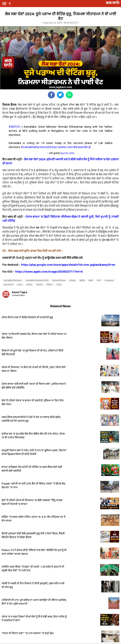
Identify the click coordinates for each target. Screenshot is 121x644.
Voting (72, 280)
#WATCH (14, 127)
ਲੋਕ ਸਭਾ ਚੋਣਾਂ (9, 285)
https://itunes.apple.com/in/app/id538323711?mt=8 (49, 272)
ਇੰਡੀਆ (50, 285)
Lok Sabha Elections (13, 280)
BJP (99, 280)
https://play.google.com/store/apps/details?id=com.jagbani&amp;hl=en (68, 265)
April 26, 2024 (67, 153)
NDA (91, 280)
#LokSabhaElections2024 (37, 147)
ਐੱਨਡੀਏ (39, 285)
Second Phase (59, 280)
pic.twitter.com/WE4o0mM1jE (72, 147)
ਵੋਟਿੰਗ (59, 285)
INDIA (82, 280)
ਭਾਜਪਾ (20, 285)
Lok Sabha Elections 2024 (37, 280)
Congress (109, 280)
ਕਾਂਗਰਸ (29, 285)
